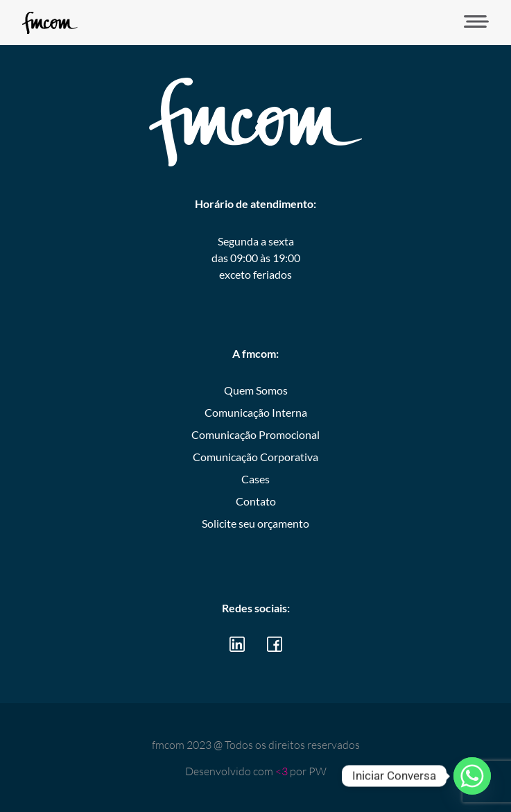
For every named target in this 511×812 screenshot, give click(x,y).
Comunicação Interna (256, 412)
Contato (256, 501)
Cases (255, 479)
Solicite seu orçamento (255, 523)
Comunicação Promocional (255, 434)
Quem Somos (256, 390)
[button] (472, 23)
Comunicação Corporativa (255, 457)
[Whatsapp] (472, 776)
